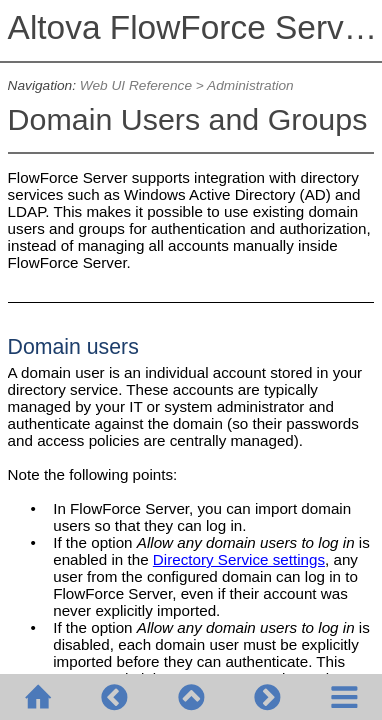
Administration (250, 85)
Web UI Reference (136, 85)
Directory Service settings (239, 559)
